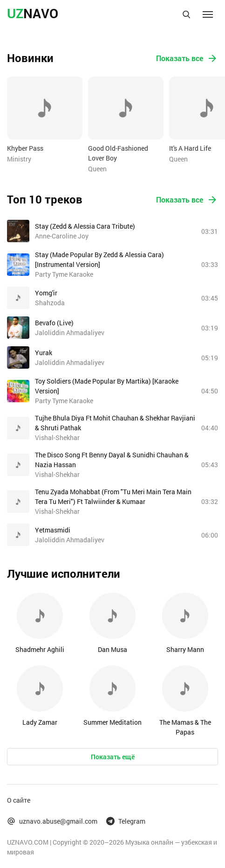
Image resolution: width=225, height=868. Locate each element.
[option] (45, 120)
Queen (97, 169)
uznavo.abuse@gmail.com (52, 821)
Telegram (126, 821)
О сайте (19, 800)
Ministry (19, 159)
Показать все (187, 58)
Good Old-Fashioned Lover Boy (118, 153)
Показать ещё (113, 757)
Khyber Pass (25, 148)
